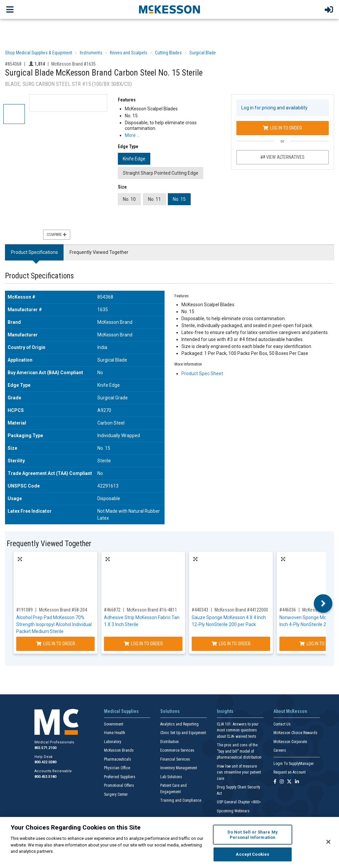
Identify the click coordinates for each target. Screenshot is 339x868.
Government (114, 724)
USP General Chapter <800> (239, 802)
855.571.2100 (45, 748)
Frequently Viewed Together (99, 252)
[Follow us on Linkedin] (297, 782)
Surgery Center (116, 794)
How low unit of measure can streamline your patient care (239, 772)
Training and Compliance (181, 800)
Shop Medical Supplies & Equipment (39, 53)
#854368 (13, 64)
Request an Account (290, 772)
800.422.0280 (45, 762)
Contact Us (282, 724)
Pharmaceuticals (118, 759)
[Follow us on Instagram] (282, 782)
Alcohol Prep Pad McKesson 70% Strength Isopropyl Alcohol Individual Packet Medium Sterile (54, 624)
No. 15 (179, 199)
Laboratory (113, 742)
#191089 (24, 610)
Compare (57, 235)
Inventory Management (179, 768)
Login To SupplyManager (294, 764)
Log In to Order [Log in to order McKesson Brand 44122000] (231, 644)
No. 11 (154, 199)
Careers (280, 750)
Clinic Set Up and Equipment (183, 733)
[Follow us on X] (289, 782)
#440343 (200, 610)
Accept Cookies (252, 854)
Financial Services (175, 759)
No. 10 (129, 199)
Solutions (170, 711)
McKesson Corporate (290, 742)
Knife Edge (134, 159)
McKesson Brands (119, 750)
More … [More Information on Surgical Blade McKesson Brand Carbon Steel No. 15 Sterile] (132, 135)
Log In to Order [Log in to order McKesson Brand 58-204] (56, 644)
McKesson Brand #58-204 (63, 610)
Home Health (115, 733)
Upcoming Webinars (233, 811)
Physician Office (117, 768)
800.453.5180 (45, 777)
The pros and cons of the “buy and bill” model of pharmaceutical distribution (239, 751)
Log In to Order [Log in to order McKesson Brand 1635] (282, 128)
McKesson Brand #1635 (73, 64)
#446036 (288, 610)
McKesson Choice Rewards (295, 733)
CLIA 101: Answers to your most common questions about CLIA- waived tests (238, 730)
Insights (225, 711)
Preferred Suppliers (120, 777)
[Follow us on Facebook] (275, 782)
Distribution (169, 742)
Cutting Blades (168, 53)
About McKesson (290, 711)
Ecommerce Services (177, 750)
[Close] (328, 842)
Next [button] (323, 604)
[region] (169, 842)
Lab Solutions (171, 777)
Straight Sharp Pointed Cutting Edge (161, 173)
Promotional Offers (119, 785)
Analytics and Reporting (179, 724)
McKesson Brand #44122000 (241, 610)
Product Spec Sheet (202, 374)
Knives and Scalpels (129, 53)
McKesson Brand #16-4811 (152, 610)
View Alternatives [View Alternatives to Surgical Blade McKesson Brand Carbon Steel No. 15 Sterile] (283, 157)
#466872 (112, 610)
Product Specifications (34, 252)
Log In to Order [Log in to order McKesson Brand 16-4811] (143, 644)
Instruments (91, 53)
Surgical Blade (203, 53)
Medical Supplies (121, 711)
